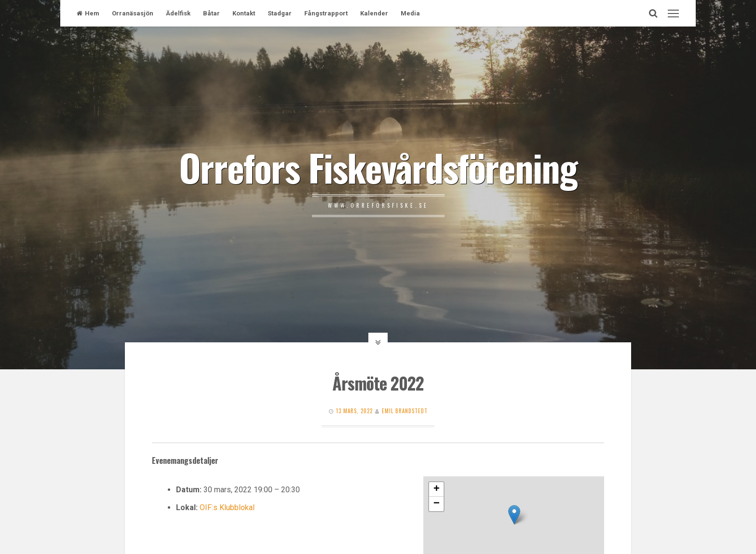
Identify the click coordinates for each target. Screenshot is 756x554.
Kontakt (244, 13)
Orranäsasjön (133, 13)
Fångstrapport (326, 13)
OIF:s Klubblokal (227, 507)
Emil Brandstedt (405, 411)
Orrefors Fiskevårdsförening (378, 167)
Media (410, 13)
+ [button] (437, 489)
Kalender (374, 13)
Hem (88, 13)
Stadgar (280, 13)
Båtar (211, 13)
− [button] (437, 504)
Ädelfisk (178, 13)
